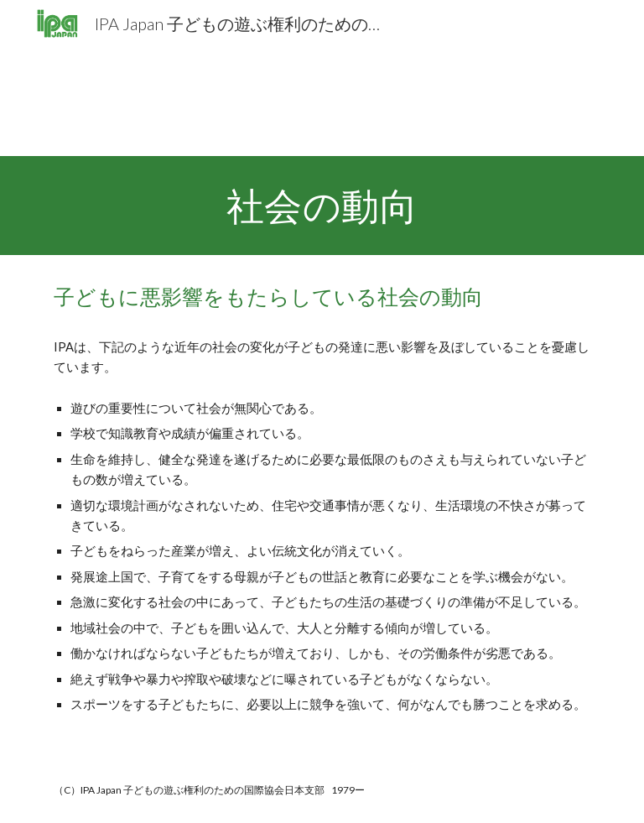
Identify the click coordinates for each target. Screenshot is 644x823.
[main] (322, 206)
